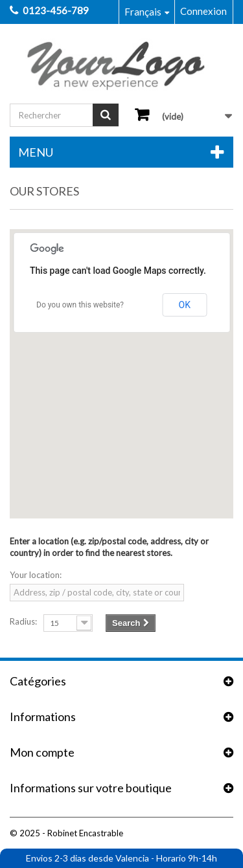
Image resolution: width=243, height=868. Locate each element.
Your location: (36, 575)
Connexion (203, 11)
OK (185, 305)
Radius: (23, 621)
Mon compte (42, 752)
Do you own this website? (80, 305)
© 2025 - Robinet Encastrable (66, 833)
